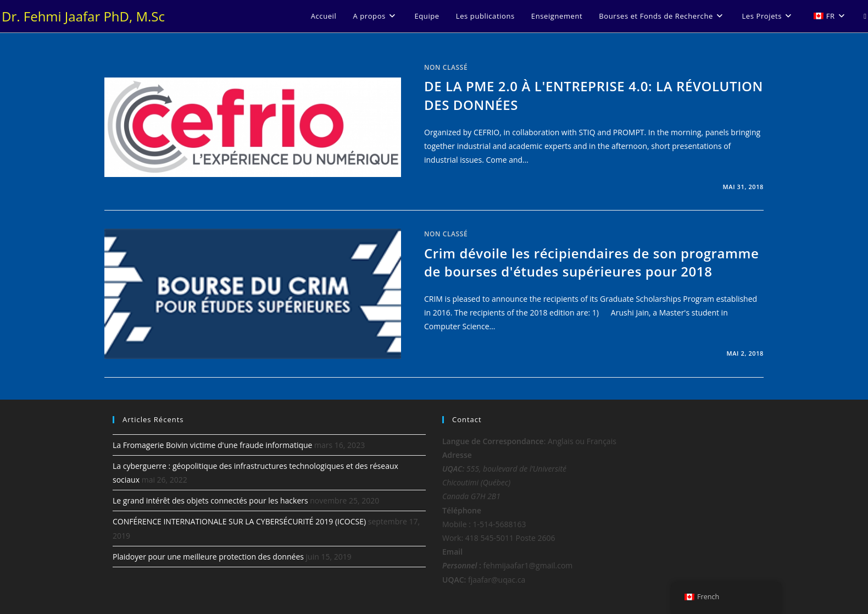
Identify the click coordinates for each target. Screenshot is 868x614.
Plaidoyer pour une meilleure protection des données (208, 557)
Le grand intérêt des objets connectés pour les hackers (210, 500)
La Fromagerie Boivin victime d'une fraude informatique (212, 445)
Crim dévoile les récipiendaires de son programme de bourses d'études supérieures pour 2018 (591, 262)
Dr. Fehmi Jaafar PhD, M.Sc (83, 16)
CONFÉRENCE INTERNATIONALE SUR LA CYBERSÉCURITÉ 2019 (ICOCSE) (239, 521)
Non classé (446, 67)
